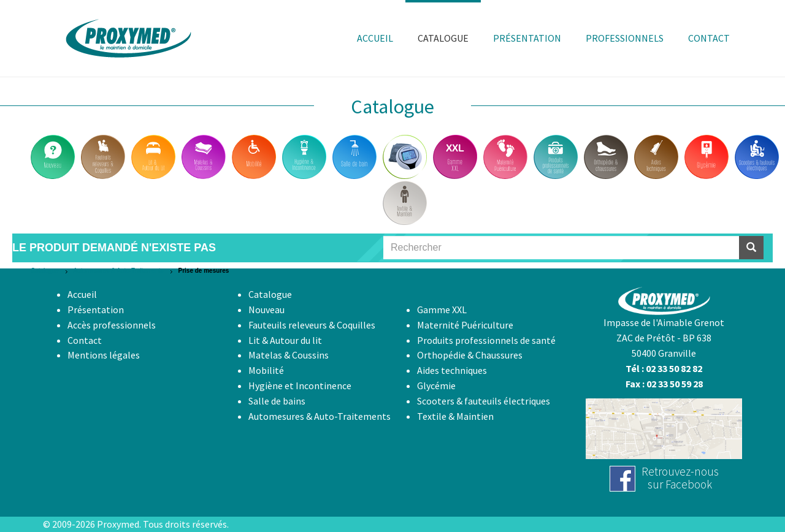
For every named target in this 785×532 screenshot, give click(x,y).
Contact (85, 340)
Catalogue (45, 271)
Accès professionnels (112, 325)
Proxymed (118, 524)
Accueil (82, 294)
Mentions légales (104, 355)
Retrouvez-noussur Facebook (680, 478)
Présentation (96, 310)
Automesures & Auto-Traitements (119, 271)
